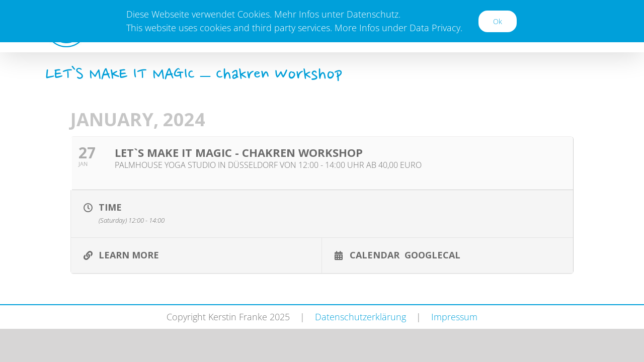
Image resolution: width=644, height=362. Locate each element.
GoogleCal (432, 254)
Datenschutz (373, 14)
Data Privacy (435, 28)
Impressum (454, 317)
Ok (498, 21)
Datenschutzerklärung (360, 317)
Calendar (375, 254)
